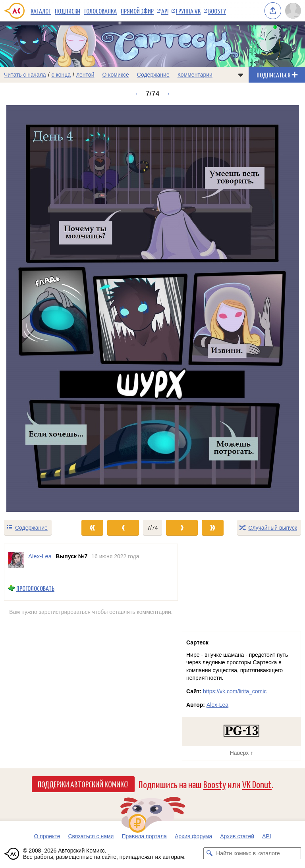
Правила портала (144, 836)
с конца (61, 75)
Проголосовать (35, 588)
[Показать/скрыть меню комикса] (241, 75)
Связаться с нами (91, 836)
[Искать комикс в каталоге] (209, 853)
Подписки (68, 11)
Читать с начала (25, 75)
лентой (85, 75)
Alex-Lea (217, 705)
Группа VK (188, 11)
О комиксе (115, 75)
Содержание (153, 75)
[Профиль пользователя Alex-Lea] (16, 560)
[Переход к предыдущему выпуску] (38, 309)
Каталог (41, 11)
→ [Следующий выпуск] (167, 94)
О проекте (47, 836)
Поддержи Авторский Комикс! (83, 784)
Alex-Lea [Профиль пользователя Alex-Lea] (40, 556)
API (165, 11)
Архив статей (237, 836)
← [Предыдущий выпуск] (138, 94)
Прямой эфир (137, 11)
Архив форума (193, 836)
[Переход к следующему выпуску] (152, 309)
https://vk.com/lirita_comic (235, 691)
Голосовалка (100, 11)
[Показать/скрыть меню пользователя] (293, 11)
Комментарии (195, 75)
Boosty (217, 11)
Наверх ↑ (241, 753)
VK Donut (257, 784)
